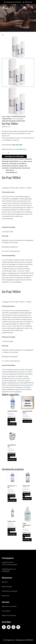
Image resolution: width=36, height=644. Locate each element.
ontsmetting (13, 168)
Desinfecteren (6, 166)
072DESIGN (29, 640)
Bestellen (5, 582)
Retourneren (6, 596)
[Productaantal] (5, 153)
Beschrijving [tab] (10, 170)
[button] (17, 8)
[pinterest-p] (19, 627)
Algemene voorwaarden (9, 606)
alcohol (30, 161)
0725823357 (6, 571)
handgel (21, 166)
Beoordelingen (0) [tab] (11, 172)
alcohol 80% (13, 164)
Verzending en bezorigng (10, 591)
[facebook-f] (4, 627)
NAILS (9, 117)
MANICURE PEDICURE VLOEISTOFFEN (13, 121)
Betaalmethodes (7, 587)
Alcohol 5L (5, 164)
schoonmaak (26, 168)
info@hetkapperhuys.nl (9, 569)
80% (25, 161)
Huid (26, 166)
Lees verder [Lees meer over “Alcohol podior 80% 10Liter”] (27, 421)
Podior (19, 168)
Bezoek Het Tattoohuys (9, 615)
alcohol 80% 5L (22, 164)
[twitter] (9, 627)
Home (4, 117)
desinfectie (15, 166)
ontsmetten (5, 168)
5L (23, 161)
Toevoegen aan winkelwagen (14, 156)
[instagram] (14, 627)
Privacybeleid (6, 611)
